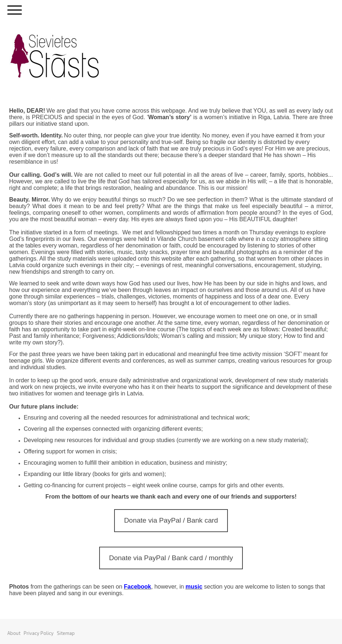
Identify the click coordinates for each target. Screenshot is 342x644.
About (14, 633)
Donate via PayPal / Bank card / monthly (171, 558)
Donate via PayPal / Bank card (171, 520)
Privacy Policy (39, 633)
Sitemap (66, 633)
